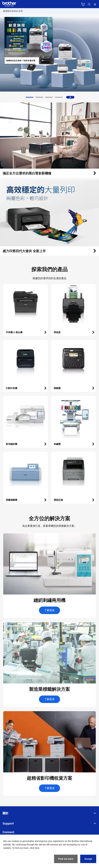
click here (34, 848)
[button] (30, 97)
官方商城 (83, 4)
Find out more (66, 859)
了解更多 (49, 610)
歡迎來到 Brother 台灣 (13, 11)
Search (89, 4)
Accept (88, 859)
